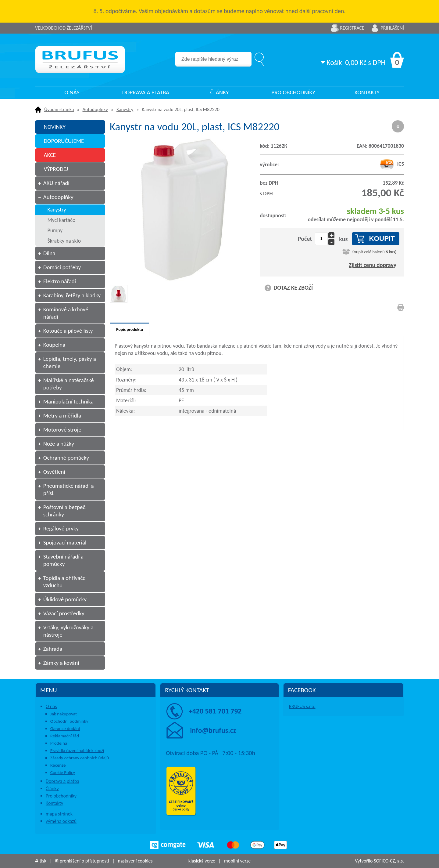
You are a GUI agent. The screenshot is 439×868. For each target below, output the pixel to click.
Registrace (352, 28)
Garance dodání (65, 729)
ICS (392, 164)
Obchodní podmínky (69, 721)
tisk (43, 861)
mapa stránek (59, 814)
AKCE (50, 155)
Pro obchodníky (293, 92)
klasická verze (202, 861)
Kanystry (125, 109)
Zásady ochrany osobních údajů (80, 758)
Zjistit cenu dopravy (373, 265)
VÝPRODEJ (56, 169)
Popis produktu (130, 329)
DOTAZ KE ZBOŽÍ (293, 288)
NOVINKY (55, 127)
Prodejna (59, 743)
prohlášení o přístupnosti (84, 861)
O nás (72, 92)
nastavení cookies (135, 861)
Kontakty (367, 92)
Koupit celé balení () (374, 252)
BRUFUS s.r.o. (302, 706)
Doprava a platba (146, 92)
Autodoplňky (95, 109)
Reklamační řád (65, 736)
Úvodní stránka (59, 109)
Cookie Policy (63, 772)
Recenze (58, 765)
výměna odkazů (61, 821)
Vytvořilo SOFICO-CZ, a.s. (379, 861)
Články (219, 92)
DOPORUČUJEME (64, 141)
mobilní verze (237, 861)
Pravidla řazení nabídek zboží (77, 750)
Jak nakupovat (64, 714)
